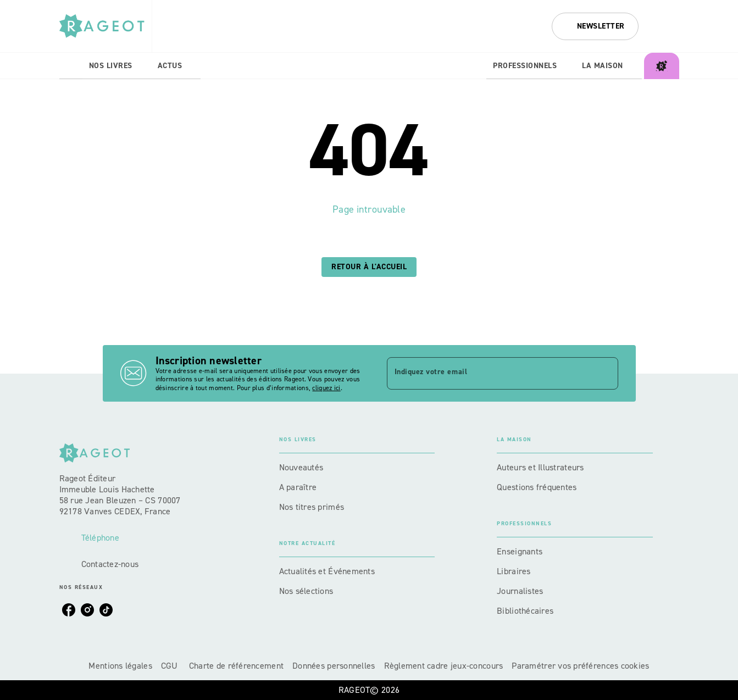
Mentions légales (120, 666)
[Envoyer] (605, 374)
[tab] (71, 66)
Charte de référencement (236, 666)
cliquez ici (326, 388)
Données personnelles (334, 666)
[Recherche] (665, 26)
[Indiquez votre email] (489, 373)
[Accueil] (106, 26)
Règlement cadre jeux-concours (444, 666)
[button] (595, 26)
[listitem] (69, 610)
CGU (171, 666)
